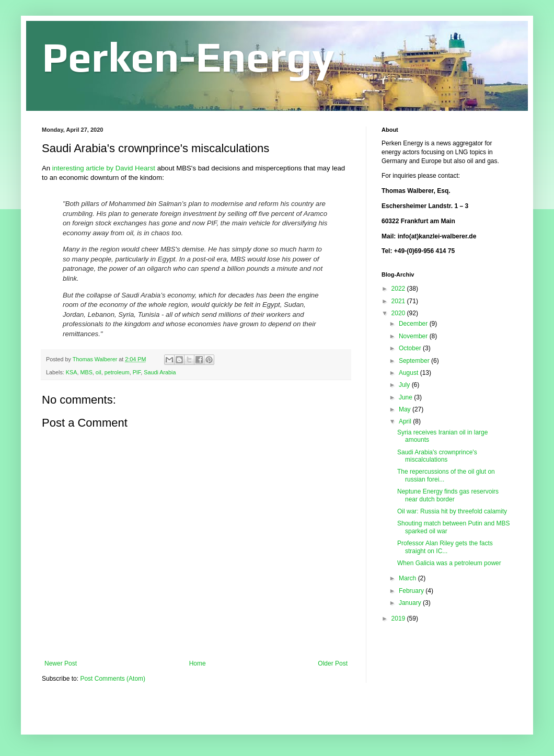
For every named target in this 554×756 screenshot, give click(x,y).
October (411, 348)
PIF (137, 372)
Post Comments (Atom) (113, 679)
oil (99, 372)
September (415, 361)
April (406, 421)
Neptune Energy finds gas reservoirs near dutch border (448, 495)
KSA (72, 372)
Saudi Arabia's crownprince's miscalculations (437, 456)
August (409, 373)
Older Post (333, 663)
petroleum (117, 372)
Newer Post (61, 663)
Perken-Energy (188, 57)
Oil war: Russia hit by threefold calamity (452, 511)
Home (198, 663)
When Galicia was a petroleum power (449, 563)
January (411, 603)
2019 (399, 618)
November (414, 336)
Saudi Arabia (160, 372)
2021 (399, 301)
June (406, 397)
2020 (399, 313)
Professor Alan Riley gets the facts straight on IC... (445, 547)
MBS (86, 372)
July (405, 385)
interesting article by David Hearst (105, 168)
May (406, 409)
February (412, 591)
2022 (399, 289)
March (408, 578)
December (414, 324)
